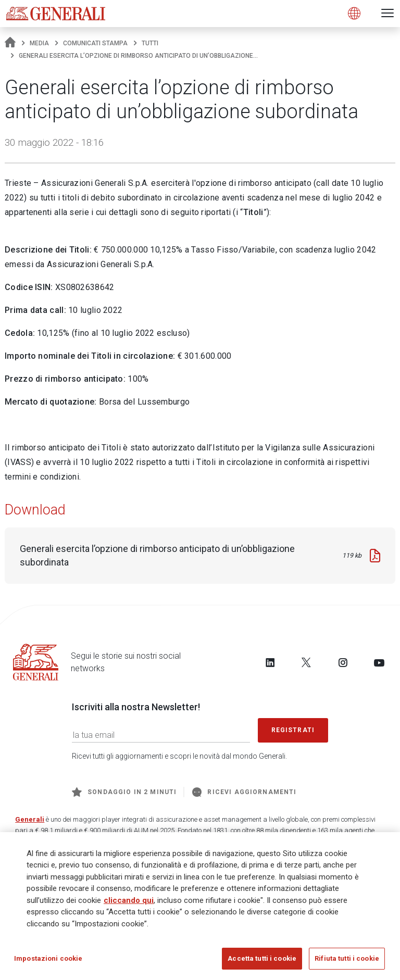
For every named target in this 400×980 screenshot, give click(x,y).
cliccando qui (129, 901)
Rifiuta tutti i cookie (347, 960)
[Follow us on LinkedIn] (270, 662)
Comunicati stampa (95, 43)
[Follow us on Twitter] (306, 662)
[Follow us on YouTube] (379, 662)
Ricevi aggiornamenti (244, 792)
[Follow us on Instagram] (343, 662)
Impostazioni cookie (48, 960)
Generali (30, 819)
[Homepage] (10, 43)
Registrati (293, 730)
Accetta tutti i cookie (262, 960)
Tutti (150, 43)
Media (39, 43)
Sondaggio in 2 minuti (124, 792)
